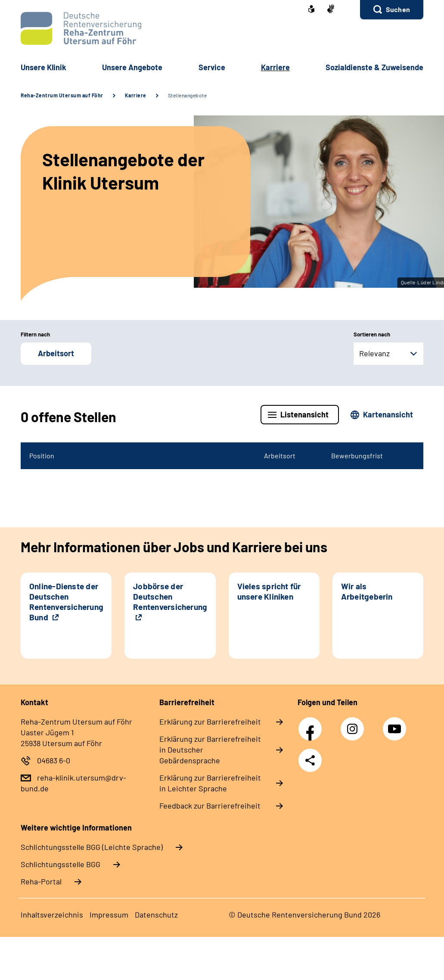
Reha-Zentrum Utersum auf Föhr (62, 95)
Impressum (109, 915)
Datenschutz (156, 915)
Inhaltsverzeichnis (52, 915)
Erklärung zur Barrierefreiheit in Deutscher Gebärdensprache (210, 750)
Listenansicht (304, 414)
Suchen (398, 9)
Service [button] (212, 67)
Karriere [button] (275, 67)
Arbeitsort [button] (56, 353)
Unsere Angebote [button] (132, 67)
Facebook (312, 724)
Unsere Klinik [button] (43, 67)
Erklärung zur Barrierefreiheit (210, 722)
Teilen (310, 760)
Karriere (136, 95)
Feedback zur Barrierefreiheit (210, 806)
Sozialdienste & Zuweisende (374, 67)
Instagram (354, 724)
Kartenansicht (388, 414)
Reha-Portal (41, 881)
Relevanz (374, 353)
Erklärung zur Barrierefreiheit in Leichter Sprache (210, 783)
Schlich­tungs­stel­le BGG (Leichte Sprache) (92, 847)
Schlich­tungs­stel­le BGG (61, 864)
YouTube (396, 724)
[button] (392, 10)
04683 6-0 (54, 760)
